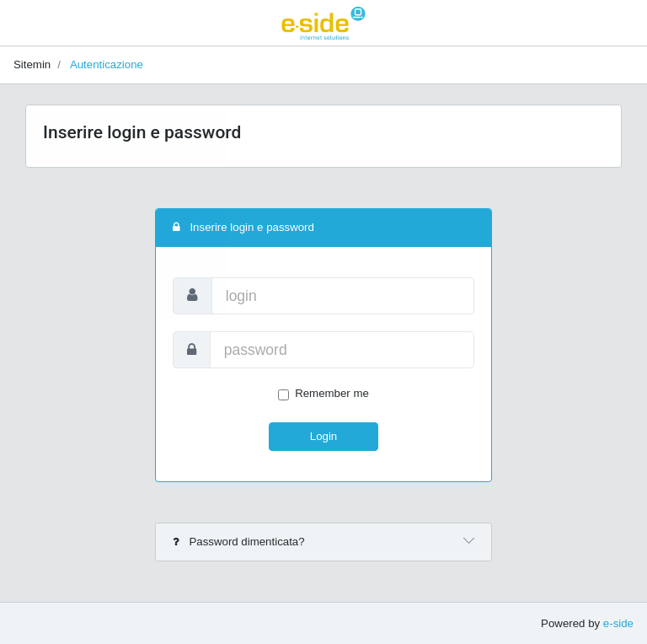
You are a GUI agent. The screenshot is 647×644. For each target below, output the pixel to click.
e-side (618, 623)
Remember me (332, 393)
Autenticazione (107, 64)
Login (323, 436)
